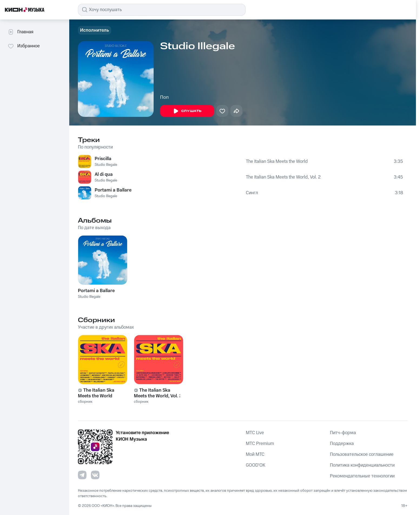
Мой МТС (255, 454)
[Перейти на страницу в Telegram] (82, 475)
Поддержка (342, 444)
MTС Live (255, 433)
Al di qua (104, 174)
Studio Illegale (106, 165)
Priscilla (103, 159)
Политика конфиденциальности (362, 465)
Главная (20, 32)
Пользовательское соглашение (362, 454)
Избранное (24, 46)
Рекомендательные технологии (362, 476)
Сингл (252, 193)
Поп (164, 97)
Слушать (187, 111)
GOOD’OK (256, 465)
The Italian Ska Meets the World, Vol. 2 (283, 177)
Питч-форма (343, 433)
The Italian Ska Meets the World (277, 161)
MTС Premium (260, 444)
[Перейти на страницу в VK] (95, 475)
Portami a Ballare (113, 190)
